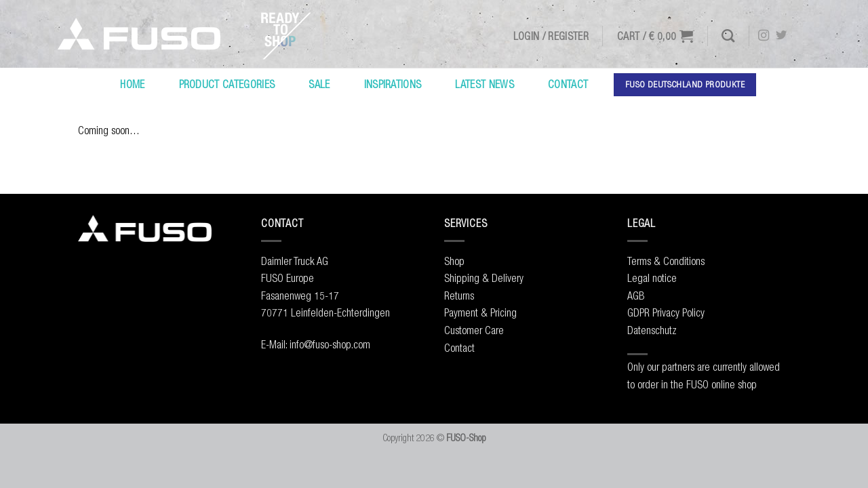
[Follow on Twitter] (781, 36)
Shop (454, 261)
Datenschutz (652, 330)
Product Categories (227, 84)
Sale (319, 84)
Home (132, 84)
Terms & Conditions (666, 261)
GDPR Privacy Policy (666, 312)
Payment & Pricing (480, 312)
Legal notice (652, 278)
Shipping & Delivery (484, 278)
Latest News (485, 84)
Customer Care (474, 330)
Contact (568, 84)
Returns (459, 296)
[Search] (728, 36)
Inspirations (393, 84)
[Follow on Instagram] (764, 36)
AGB (636, 296)
